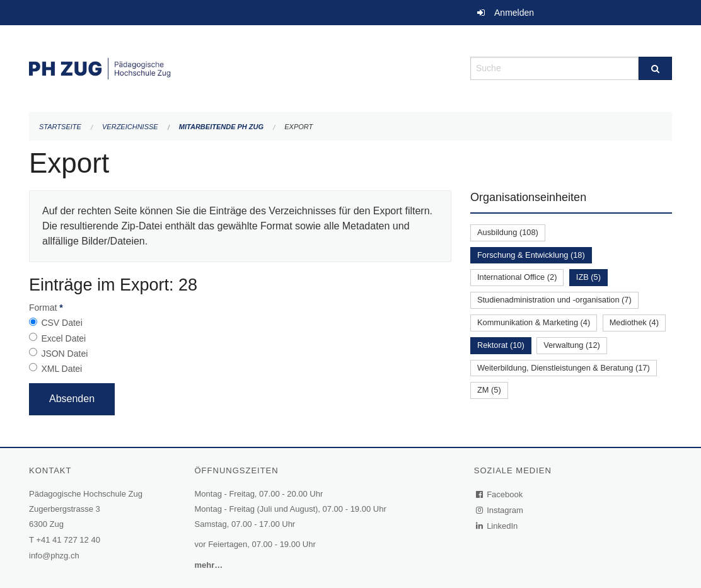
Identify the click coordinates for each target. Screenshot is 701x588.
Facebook (500, 494)
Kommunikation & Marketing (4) (534, 322)
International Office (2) (517, 277)
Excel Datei (63, 338)
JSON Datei (64, 354)
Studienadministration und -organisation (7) (554, 300)
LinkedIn (497, 526)
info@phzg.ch (54, 556)
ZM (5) (489, 390)
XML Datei (61, 369)
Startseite (60, 127)
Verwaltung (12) (572, 345)
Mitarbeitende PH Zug (221, 127)
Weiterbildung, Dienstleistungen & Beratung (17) (564, 368)
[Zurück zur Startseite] (240, 67)
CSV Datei (61, 323)
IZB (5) (588, 277)
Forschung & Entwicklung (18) (531, 255)
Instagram (500, 510)
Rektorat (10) (501, 345)
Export (298, 127)
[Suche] (655, 68)
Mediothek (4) (634, 322)
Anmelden (514, 13)
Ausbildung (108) (508, 232)
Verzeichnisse (130, 127)
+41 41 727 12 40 (68, 540)
